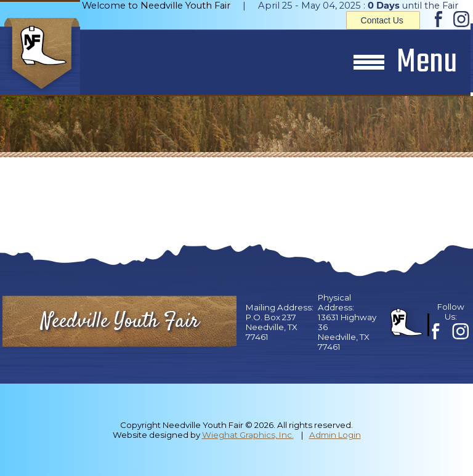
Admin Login (335, 435)
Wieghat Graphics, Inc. (248, 435)
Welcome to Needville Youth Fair (156, 6)
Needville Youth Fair (120, 322)
